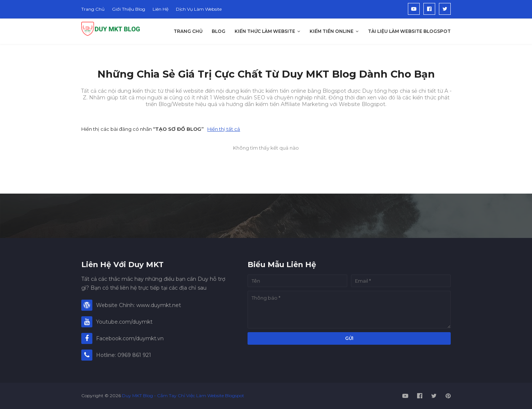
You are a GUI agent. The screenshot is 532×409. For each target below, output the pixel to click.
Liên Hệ (161, 9)
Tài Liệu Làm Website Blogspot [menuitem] (409, 31)
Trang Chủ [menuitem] (188, 31)
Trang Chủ (93, 9)
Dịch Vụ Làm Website (199, 9)
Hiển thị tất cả (224, 129)
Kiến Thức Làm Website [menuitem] (265, 31)
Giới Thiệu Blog (129, 9)
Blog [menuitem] (219, 31)
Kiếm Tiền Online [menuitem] (332, 31)
